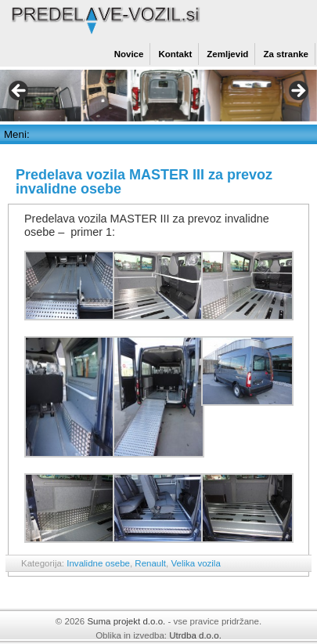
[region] (158, 96)
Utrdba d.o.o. (195, 635)
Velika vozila (195, 563)
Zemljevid (227, 54)
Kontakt (175, 54)
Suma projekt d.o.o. (126, 621)
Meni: (17, 134)
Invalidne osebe (98, 563)
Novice (129, 54)
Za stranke (286, 54)
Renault (150, 563)
